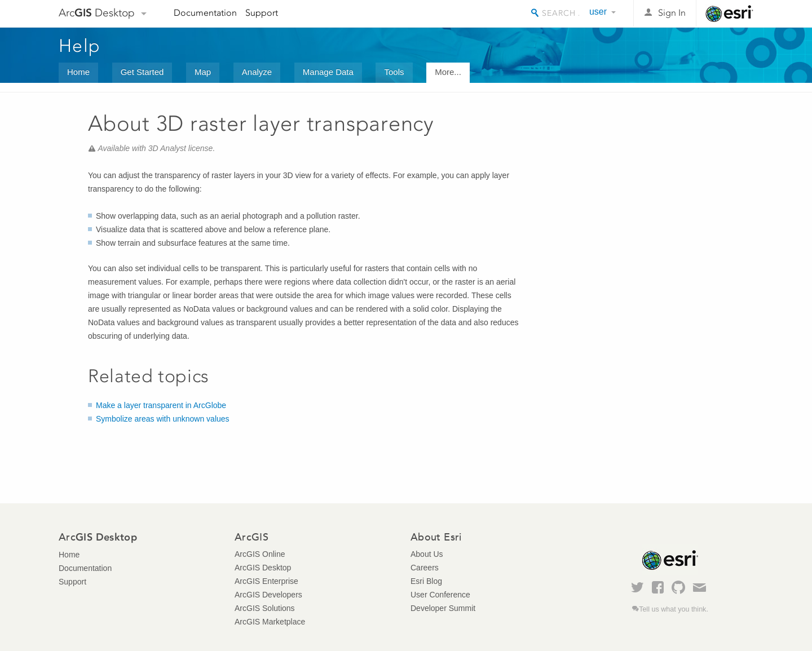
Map (203, 72)
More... (448, 72)
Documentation (205, 13)
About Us (427, 554)
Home (78, 72)
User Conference (440, 595)
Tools (394, 72)
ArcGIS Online (260, 554)
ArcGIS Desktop (263, 568)
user (598, 12)
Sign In (672, 13)
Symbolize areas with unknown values (163, 419)
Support (262, 13)
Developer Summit (443, 608)
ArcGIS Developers (268, 595)
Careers (425, 568)
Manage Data (328, 72)
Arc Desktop (97, 13)
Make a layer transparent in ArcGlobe (161, 405)
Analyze (257, 72)
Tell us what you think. (674, 609)
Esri (729, 14)
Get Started (142, 72)
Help (80, 46)
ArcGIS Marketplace (270, 622)
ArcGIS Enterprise (266, 581)
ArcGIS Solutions (265, 608)
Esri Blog (426, 581)
